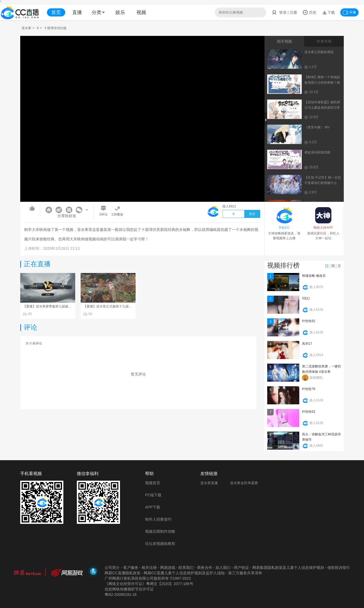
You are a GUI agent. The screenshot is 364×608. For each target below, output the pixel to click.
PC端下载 (153, 495)
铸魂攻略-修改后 (314, 276)
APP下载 (153, 507)
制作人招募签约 (158, 519)
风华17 (307, 344)
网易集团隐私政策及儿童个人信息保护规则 (288, 568)
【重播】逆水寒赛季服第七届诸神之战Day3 (54, 306)
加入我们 (223, 568)
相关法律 (149, 568)
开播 (349, 12)
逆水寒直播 (209, 483)
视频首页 (153, 483)
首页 (56, 12)
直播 (77, 12)
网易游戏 (168, 568)
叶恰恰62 (309, 412)
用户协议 (241, 568)
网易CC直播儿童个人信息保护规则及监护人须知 (184, 573)
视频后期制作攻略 (160, 531)
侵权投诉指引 (339, 568)
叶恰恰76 (309, 389)
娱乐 (120, 12)
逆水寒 (26, 28)
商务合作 (205, 568)
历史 (310, 12)
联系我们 (186, 568)
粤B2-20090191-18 (121, 595)
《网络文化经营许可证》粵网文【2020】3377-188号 (149, 584)
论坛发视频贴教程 (160, 544)
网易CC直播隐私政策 (122, 573)
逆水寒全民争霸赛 (244, 483)
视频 (141, 12)
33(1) (306, 298)
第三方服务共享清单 (245, 573)
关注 (252, 214)
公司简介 (112, 568)
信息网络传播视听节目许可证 (129, 589)
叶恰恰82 (309, 321)
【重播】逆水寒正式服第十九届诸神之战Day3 (116, 306)
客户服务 (131, 568)
